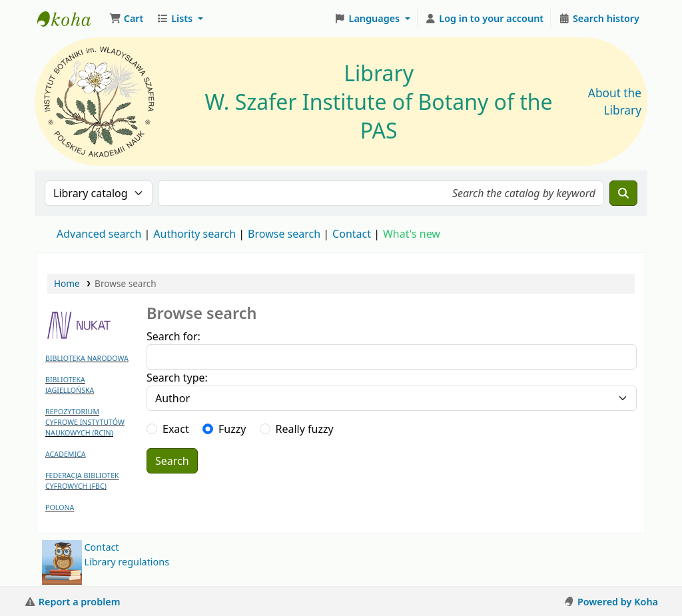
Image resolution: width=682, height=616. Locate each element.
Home (67, 283)
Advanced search (99, 234)
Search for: (173, 336)
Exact (176, 429)
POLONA (60, 507)
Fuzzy (232, 429)
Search (172, 461)
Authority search (194, 234)
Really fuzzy (305, 429)
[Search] (623, 193)
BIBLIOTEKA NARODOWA (87, 358)
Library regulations (127, 562)
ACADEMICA (66, 454)
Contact (102, 547)
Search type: (177, 378)
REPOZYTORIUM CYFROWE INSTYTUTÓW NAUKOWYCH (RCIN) (85, 422)
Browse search (284, 234)
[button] (126, 19)
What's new (412, 234)
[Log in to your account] (485, 19)
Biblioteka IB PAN (71, 19)
